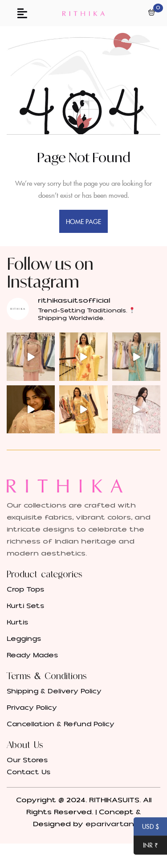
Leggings (24, 639)
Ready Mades (32, 655)
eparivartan (110, 824)
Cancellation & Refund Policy (61, 724)
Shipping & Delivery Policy (54, 691)
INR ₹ (146, 846)
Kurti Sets (25, 606)
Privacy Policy (32, 708)
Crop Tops (25, 590)
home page (84, 221)
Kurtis (17, 622)
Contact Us (29, 772)
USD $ (146, 827)
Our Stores (27, 760)
